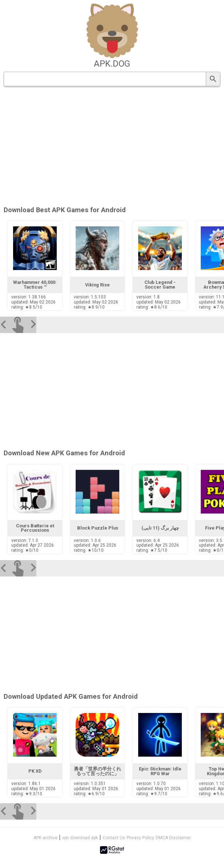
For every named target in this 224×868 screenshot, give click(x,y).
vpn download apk (80, 838)
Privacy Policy (140, 838)
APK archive (45, 838)
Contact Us (114, 838)
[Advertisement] (132, 147)
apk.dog (112, 64)
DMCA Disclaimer (173, 838)
